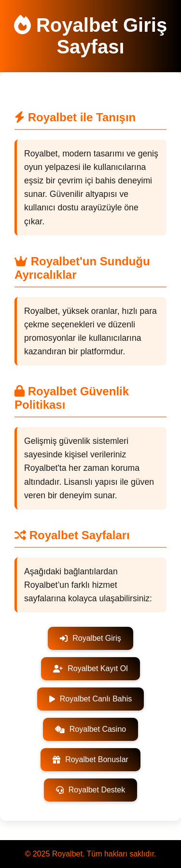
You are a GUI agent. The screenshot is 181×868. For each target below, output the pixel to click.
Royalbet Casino (90, 729)
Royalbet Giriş (90, 638)
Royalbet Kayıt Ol (90, 668)
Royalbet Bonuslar (90, 759)
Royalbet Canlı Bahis (90, 699)
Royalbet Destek (90, 790)
